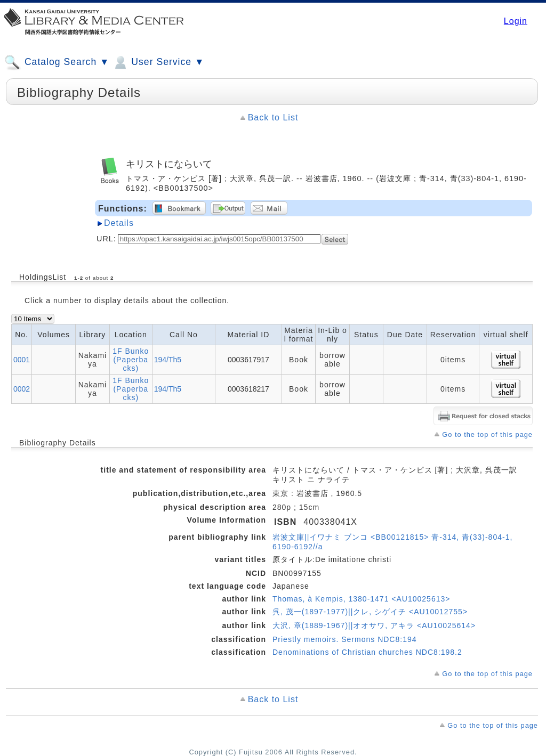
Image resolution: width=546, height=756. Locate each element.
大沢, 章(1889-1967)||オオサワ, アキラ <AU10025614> (374, 625)
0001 (22, 360)
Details (119, 223)
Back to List (273, 117)
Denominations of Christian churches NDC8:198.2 (367, 652)
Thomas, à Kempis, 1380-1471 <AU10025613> (361, 599)
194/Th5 (168, 360)
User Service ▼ (158, 62)
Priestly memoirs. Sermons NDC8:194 (345, 639)
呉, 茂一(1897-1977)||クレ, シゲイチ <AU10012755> (370, 612)
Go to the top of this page (487, 434)
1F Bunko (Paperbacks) (131, 360)
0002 (22, 389)
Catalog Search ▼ (57, 62)
